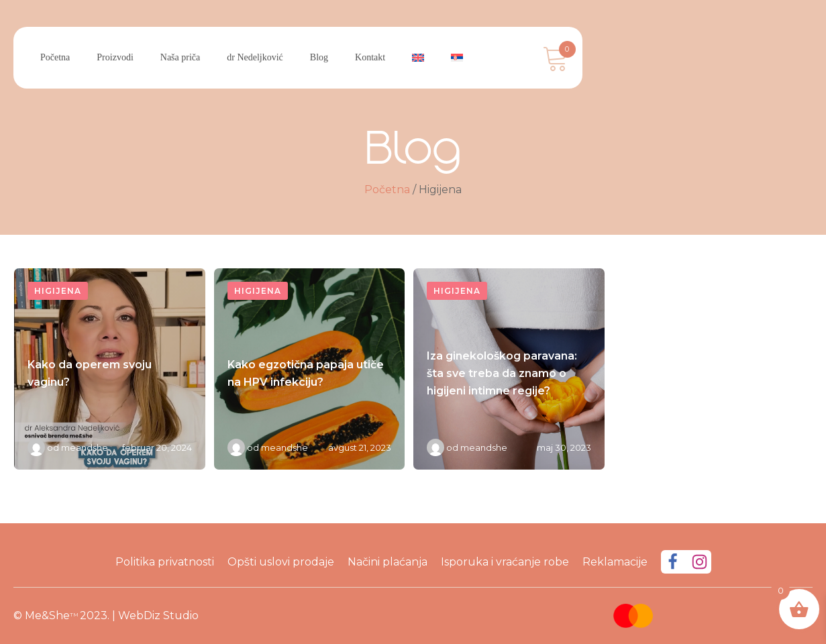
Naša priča (180, 57)
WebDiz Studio (158, 615)
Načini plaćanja (388, 562)
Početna (55, 57)
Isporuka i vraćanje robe (505, 562)
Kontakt (370, 57)
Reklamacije (615, 562)
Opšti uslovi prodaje (281, 562)
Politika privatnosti (165, 562)
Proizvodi (115, 57)
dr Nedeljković (255, 57)
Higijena (58, 291)
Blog (319, 57)
